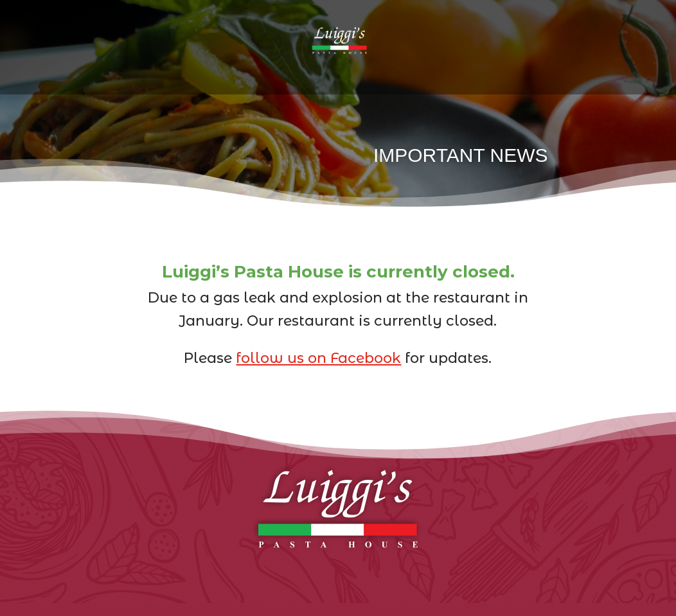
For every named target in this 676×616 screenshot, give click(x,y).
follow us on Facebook (318, 358)
